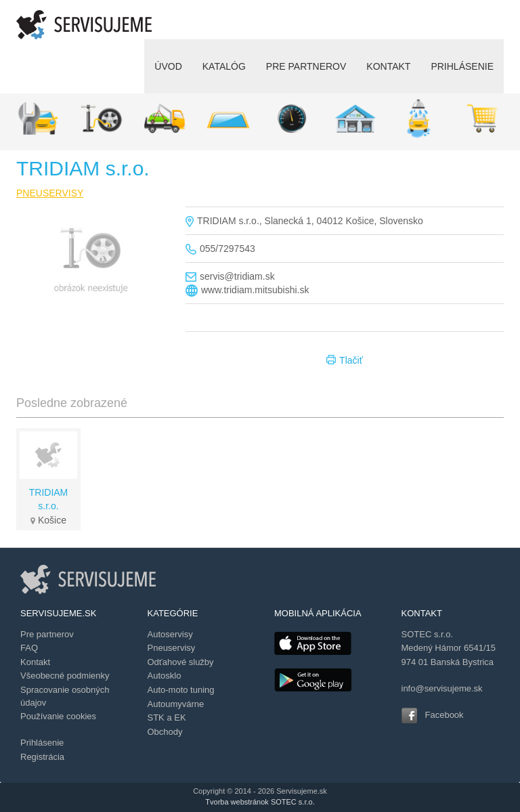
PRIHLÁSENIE (462, 66)
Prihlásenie (42, 743)
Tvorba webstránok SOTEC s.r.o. (260, 802)
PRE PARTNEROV (306, 66)
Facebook (445, 715)
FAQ (29, 648)
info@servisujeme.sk (442, 688)
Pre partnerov (47, 634)
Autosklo (165, 676)
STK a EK (167, 718)
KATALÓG (224, 66)
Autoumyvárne (176, 704)
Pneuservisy (172, 648)
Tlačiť (345, 361)
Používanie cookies (58, 716)
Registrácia (42, 757)
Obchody (165, 732)
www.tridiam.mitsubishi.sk (255, 290)
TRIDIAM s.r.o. (49, 499)
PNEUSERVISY (50, 193)
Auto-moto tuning (181, 690)
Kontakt (35, 662)
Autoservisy (170, 634)
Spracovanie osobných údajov (65, 696)
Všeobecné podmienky (65, 676)
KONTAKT (388, 66)
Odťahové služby (181, 662)
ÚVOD (168, 66)
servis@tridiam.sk (237, 276)
